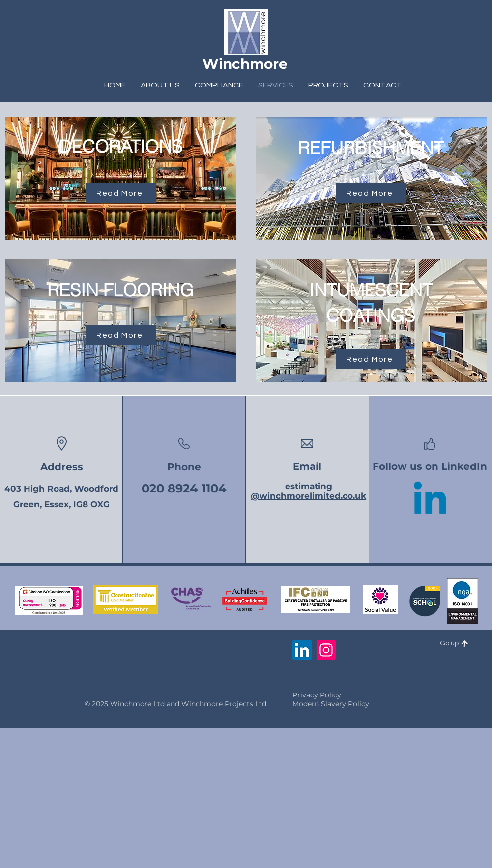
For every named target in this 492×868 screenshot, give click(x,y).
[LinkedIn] (302, 650)
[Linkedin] (430, 501)
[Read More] (121, 193)
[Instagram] (326, 650)
